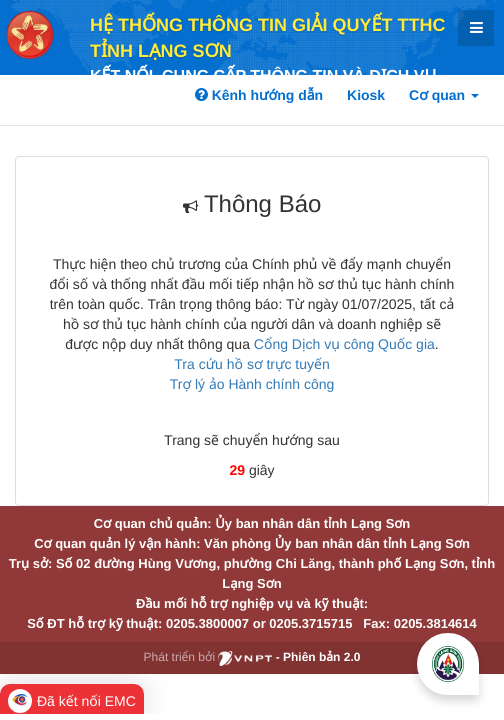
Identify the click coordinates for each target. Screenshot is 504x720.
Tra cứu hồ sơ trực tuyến (251, 364)
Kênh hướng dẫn (259, 95)
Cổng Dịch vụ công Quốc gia (344, 344)
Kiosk (366, 95)
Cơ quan (444, 95)
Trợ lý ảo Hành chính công (252, 384)
